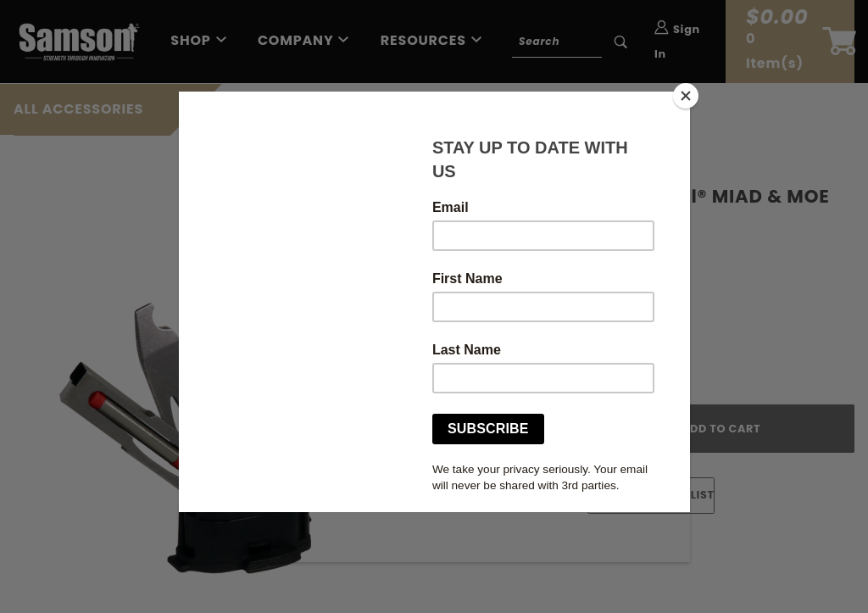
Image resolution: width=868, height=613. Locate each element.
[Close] (686, 96)
